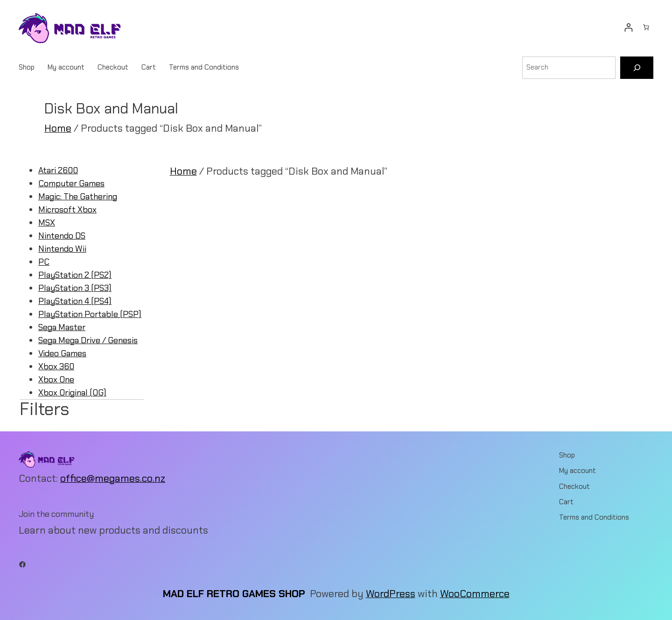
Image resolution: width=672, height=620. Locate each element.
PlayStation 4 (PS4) (75, 301)
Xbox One (56, 380)
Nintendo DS (62, 236)
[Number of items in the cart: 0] (646, 27)
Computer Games (71, 183)
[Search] (637, 68)
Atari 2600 (58, 170)
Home (58, 128)
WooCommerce (475, 594)
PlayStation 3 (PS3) (75, 288)
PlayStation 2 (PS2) (75, 275)
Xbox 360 (56, 366)
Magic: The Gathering (78, 197)
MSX (47, 223)
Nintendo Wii (62, 249)
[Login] (628, 27)
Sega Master (62, 327)
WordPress (391, 594)
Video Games (62, 353)
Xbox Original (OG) (72, 393)
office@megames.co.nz (113, 479)
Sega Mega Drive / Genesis (88, 340)
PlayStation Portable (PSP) (90, 314)
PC (44, 262)
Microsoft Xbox (67, 210)
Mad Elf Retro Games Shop (234, 594)
